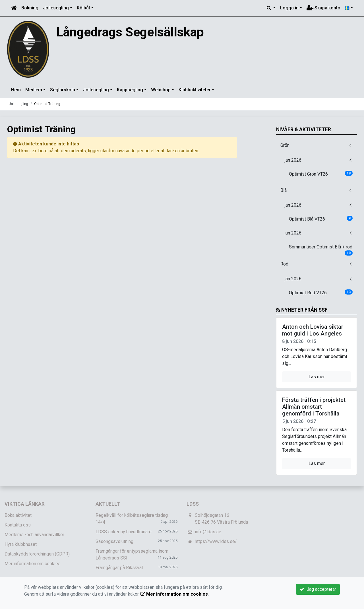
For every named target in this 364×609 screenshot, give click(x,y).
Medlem (34, 90)
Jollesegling (56, 8)
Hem (16, 90)
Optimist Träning (47, 104)
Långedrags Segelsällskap (143, 31)
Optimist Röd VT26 (321, 292)
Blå (284, 190)
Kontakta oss (18, 525)
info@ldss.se (208, 532)
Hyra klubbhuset (21, 544)
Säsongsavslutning (114, 541)
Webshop (161, 90)
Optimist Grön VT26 (321, 174)
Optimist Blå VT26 (321, 219)
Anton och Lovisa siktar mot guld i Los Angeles (313, 330)
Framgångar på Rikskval (119, 568)
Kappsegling (130, 90)
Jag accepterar (318, 589)
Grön (285, 145)
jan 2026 (293, 160)
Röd (284, 264)
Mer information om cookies (33, 564)
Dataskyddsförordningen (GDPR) (37, 554)
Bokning (30, 8)
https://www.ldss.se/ (216, 541)
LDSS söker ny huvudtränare (124, 532)
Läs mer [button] (317, 377)
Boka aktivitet (18, 515)
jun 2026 (293, 233)
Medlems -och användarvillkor (34, 535)
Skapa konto (323, 8)
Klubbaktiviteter (195, 90)
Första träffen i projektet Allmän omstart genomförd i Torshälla (314, 407)
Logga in (289, 8)
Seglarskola (63, 90)
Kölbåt (83, 8)
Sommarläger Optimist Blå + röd (321, 249)
